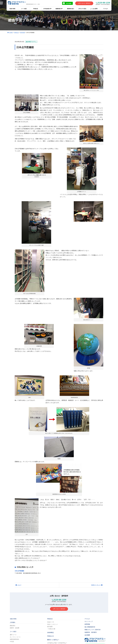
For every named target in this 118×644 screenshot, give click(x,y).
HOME (11, 33)
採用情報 (87, 624)
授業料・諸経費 (15, 628)
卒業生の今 (51, 636)
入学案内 (12, 622)
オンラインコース (15, 637)
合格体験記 (51, 632)
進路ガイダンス (96, 585)
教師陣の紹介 (71, 9)
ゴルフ (19, 585)
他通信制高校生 (15, 639)
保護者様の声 (59, 9)
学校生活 (36, 9)
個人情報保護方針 (90, 627)
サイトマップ (89, 622)
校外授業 (22, 33)
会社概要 (87, 635)
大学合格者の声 (47, 9)
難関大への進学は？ (53, 640)
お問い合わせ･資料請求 (84, 3)
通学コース (13, 635)
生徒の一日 (51, 622)
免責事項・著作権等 (91, 632)
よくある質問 (94, 9)
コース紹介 (24, 9)
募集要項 (12, 626)
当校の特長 (12, 9)
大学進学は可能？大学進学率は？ (57, 643)
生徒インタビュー (53, 624)
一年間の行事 (51, 629)
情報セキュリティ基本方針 (93, 630)
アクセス (106, 9)
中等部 (12, 642)
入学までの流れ (82, 9)
